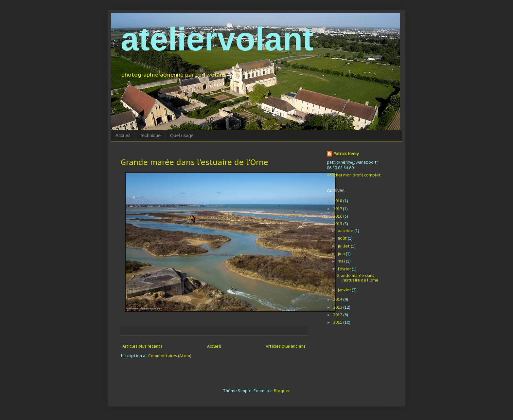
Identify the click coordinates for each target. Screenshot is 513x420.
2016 (338, 216)
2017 (338, 209)
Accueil (123, 136)
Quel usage (182, 136)
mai (342, 261)
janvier (345, 290)
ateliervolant (217, 39)
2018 (338, 201)
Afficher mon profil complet (354, 175)
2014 (338, 299)
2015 (338, 224)
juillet (344, 246)
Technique (150, 136)
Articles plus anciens (286, 346)
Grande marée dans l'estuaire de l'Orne (195, 162)
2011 (338, 322)
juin (342, 254)
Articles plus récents (142, 346)
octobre (346, 231)
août (343, 238)
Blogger (282, 391)
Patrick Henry (346, 154)
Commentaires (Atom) (170, 356)
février (345, 269)
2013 (338, 307)
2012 (338, 315)
